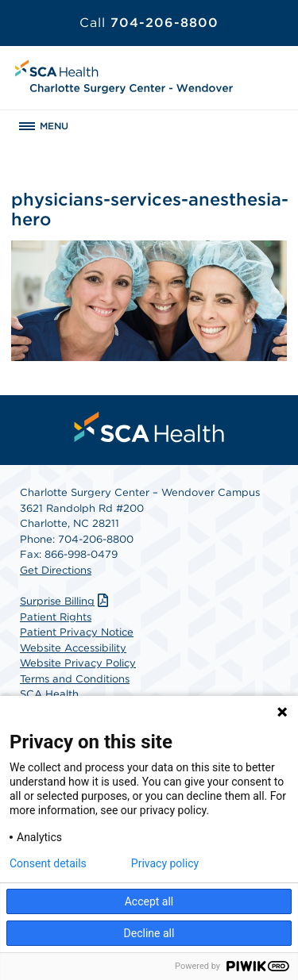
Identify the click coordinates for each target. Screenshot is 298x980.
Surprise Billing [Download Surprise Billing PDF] (66, 601)
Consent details (48, 863)
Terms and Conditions (75, 679)
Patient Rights (56, 617)
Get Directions (56, 570)
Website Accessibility (73, 648)
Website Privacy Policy (78, 663)
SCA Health (49, 694)
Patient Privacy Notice (77, 632)
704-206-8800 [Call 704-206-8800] (149, 23)
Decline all (149, 933)
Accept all (149, 901)
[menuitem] (149, 427)
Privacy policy (165, 863)
